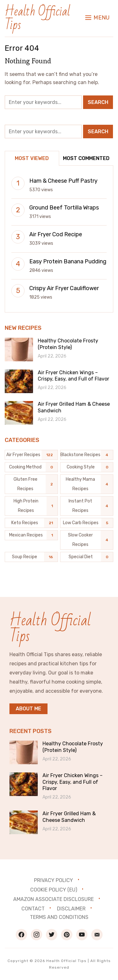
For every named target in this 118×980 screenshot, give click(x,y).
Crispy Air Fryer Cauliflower (64, 288)
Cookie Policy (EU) (54, 890)
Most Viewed (32, 158)
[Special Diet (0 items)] (87, 557)
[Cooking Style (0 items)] (87, 467)
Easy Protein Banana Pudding (68, 261)
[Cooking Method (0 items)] (31, 467)
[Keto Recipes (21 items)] (31, 523)
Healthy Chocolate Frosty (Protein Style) (68, 344)
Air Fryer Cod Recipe (56, 234)
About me (28, 709)
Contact (33, 909)
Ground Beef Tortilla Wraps (64, 208)
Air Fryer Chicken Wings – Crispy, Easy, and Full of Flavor (73, 376)
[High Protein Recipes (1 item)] (31, 506)
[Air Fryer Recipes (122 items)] (31, 455)
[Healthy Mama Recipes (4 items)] (87, 484)
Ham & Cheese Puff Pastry (63, 181)
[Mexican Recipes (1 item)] (31, 535)
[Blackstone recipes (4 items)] (87, 455)
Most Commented (86, 158)
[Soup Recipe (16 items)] (31, 557)
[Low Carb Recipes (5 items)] (87, 523)
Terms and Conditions (59, 917)
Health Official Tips (37, 18)
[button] (97, 18)
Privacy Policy (53, 880)
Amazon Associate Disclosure (53, 899)
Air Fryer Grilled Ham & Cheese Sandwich (69, 817)
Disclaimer (71, 909)
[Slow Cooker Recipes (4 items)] (87, 540)
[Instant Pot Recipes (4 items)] (87, 506)
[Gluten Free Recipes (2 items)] (31, 484)
